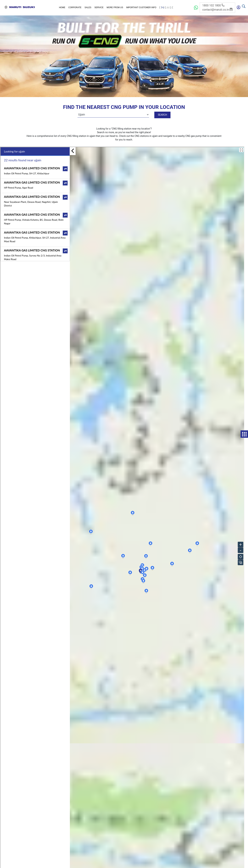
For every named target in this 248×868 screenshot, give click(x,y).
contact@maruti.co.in (217, 10)
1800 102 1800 (213, 5)
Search (162, 115)
